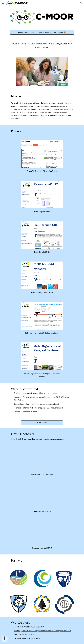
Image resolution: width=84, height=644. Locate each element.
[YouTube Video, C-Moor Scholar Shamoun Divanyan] (42, 533)
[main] (42, 46)
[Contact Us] (42, 423)
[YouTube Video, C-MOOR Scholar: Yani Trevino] (42, 460)
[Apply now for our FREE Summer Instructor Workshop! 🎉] (42, 32)
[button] (3, 3)
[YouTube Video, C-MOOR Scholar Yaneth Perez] (42, 496)
